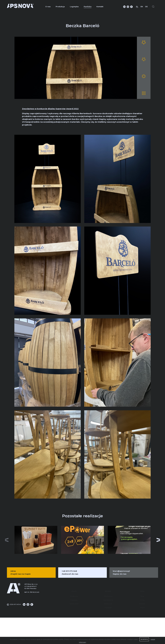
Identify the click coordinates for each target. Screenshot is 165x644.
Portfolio (88, 7)
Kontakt (100, 7)
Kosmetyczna (108, 592)
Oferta (142, 600)
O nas (48, 7)
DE (146, 7)
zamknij (144, 639)
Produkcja (60, 7)
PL (137, 7)
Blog (142, 589)
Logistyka (74, 7)
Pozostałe (108, 600)
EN (142, 7)
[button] (158, 540)
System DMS (74, 596)
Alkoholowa (108, 589)
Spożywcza (108, 596)
